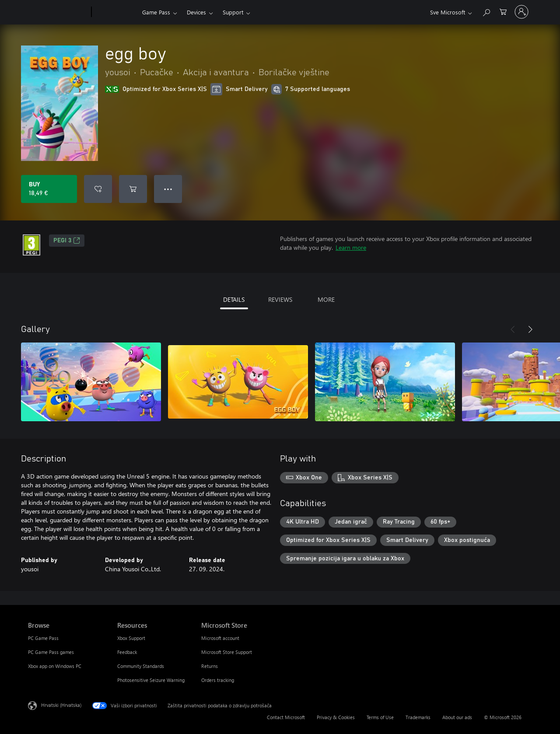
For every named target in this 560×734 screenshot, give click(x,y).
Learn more (351, 247)
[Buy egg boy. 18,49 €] (49, 189)
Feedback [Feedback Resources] (127, 652)
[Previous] (513, 329)
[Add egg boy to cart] (133, 189)
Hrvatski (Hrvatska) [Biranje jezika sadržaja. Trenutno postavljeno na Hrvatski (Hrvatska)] (61, 705)
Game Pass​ (156, 12)
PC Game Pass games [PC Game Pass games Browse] (51, 652)
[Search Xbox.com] (486, 11)
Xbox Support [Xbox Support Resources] (131, 638)
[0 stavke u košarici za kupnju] (503, 11)
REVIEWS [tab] (280, 299)
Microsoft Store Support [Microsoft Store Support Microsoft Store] (227, 652)
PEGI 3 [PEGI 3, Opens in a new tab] (67, 241)
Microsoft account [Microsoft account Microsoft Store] (220, 638)
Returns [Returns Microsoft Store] (210, 666)
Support (233, 12)
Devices (196, 12)
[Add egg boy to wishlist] (98, 189)
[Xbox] (116, 12)
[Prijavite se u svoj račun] (521, 12)
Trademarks (418, 717)
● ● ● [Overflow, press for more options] (168, 189)
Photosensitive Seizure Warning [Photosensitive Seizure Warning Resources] (151, 680)
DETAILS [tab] (234, 299)
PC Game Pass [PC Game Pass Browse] (43, 638)
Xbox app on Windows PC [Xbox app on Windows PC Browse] (55, 666)
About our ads (457, 717)
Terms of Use (380, 717)
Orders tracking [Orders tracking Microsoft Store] (218, 680)
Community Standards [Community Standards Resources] (141, 666)
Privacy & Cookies (336, 717)
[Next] (530, 329)
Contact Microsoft (286, 717)
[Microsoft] (58, 12)
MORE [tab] (326, 299)
